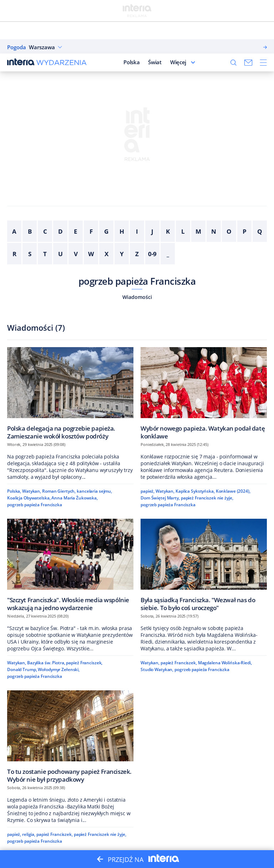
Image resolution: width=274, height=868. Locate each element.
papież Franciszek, (84, 663)
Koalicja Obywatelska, (29, 498)
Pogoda (17, 47)
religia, (29, 834)
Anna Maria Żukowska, (75, 498)
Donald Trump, (22, 669)
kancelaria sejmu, (94, 491)
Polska (131, 62)
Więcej (178, 62)
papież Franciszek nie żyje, (207, 498)
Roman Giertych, (59, 491)
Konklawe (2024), (233, 491)
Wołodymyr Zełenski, (59, 669)
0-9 (153, 254)
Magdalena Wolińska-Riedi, (225, 663)
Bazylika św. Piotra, (46, 663)
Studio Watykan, (157, 669)
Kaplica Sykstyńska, (195, 491)
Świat (155, 62)
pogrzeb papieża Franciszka (137, 281)
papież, (148, 491)
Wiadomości (137, 297)
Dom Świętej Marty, (160, 498)
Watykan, (32, 491)
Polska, (14, 491)
